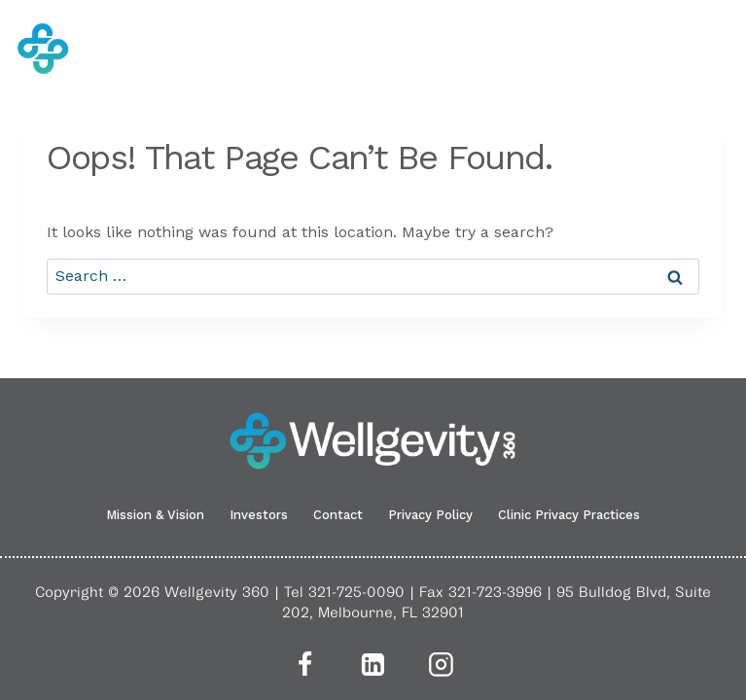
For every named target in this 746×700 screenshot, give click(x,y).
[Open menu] (718, 49)
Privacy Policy (430, 515)
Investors (259, 515)
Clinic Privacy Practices (569, 515)
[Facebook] (305, 664)
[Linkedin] (373, 664)
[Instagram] (442, 664)
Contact (338, 515)
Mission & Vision (155, 515)
